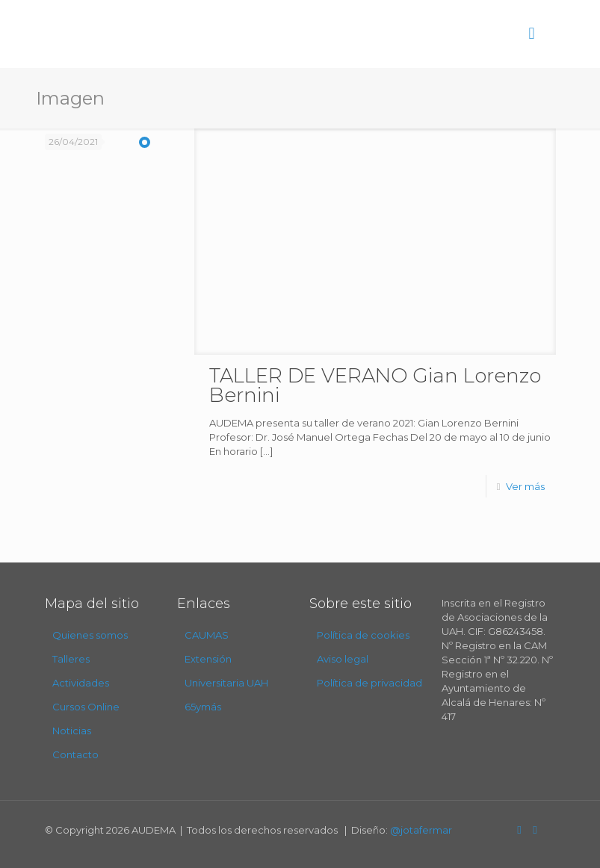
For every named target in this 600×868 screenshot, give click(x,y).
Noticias (72, 731)
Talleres (71, 659)
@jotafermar (421, 830)
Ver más (525, 486)
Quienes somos (90, 635)
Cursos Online (86, 707)
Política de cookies (363, 635)
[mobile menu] (532, 34)
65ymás (203, 707)
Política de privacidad (369, 683)
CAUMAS (207, 635)
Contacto (75, 754)
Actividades (81, 683)
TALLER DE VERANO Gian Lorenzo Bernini (375, 385)
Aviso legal (343, 659)
